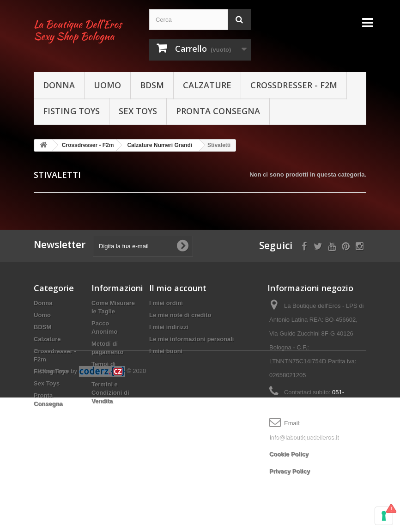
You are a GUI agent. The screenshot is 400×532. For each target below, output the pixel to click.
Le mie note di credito (180, 315)
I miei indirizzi (169, 327)
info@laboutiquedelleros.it (304, 437)
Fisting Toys (71, 111)
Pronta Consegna (218, 111)
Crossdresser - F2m (294, 85)
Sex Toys (138, 111)
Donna (59, 85)
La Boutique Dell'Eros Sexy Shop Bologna (78, 30)
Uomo (107, 85)
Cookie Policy (289, 454)
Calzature (207, 85)
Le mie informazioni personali (191, 339)
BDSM (152, 85)
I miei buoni (166, 351)
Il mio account (178, 288)
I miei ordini (166, 303)
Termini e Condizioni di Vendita (110, 393)
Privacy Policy (290, 471)
